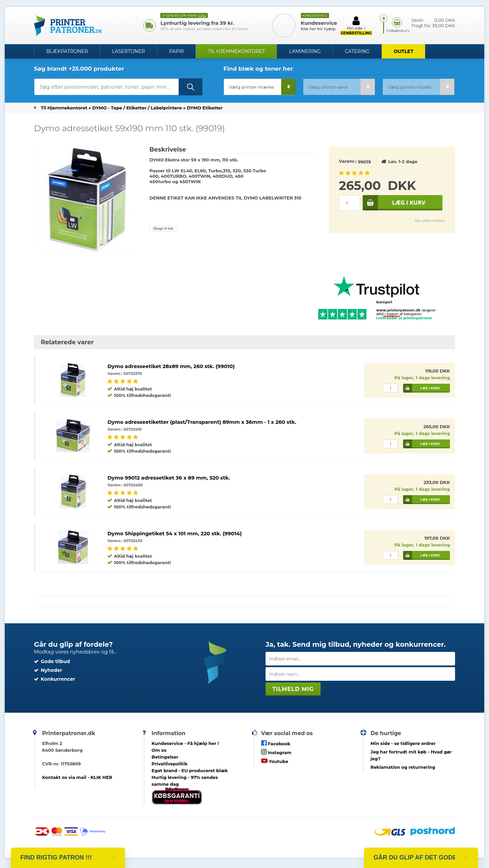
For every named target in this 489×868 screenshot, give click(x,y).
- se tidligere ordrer (403, 743)
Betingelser (165, 757)
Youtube (275, 761)
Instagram (276, 752)
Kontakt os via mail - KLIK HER (77, 777)
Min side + (356, 25)
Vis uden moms (430, 221)
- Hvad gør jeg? (411, 755)
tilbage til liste (163, 229)
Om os (159, 750)
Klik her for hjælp (318, 29)
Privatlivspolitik (169, 764)
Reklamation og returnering (403, 767)
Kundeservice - (185, 743)
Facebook (276, 743)
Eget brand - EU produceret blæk (190, 770)
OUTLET (404, 51)
